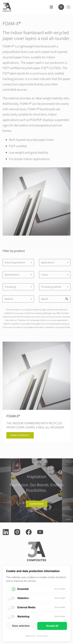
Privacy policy (42, 636)
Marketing (23, 617)
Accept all (52, 626)
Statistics (23, 598)
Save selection (21, 626)
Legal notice (30, 636)
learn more (37, 504)
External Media (26, 607)
